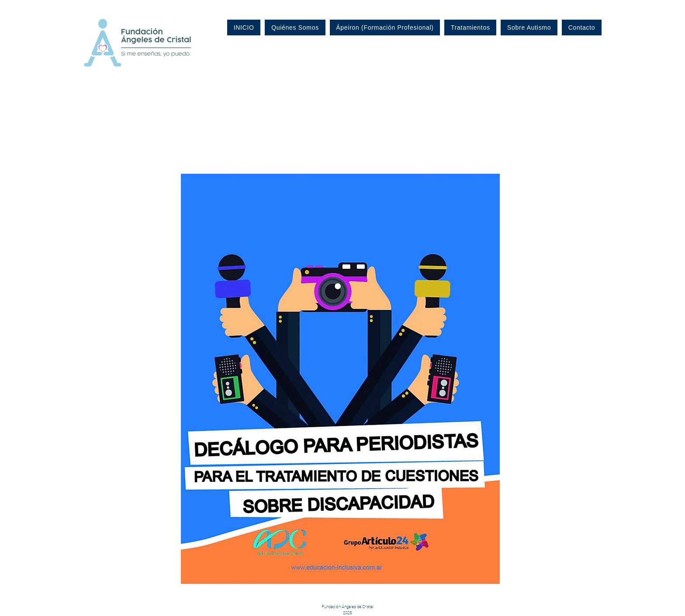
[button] (340, 379)
